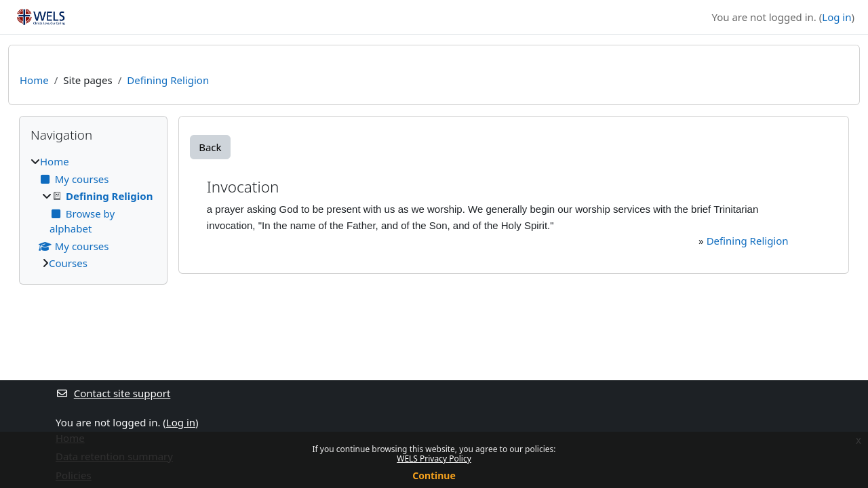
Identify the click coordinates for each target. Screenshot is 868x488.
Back (210, 147)
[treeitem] (93, 212)
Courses (68, 263)
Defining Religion (168, 80)
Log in (836, 17)
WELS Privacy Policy (434, 459)
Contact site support (113, 393)
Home (34, 80)
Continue (434, 475)
